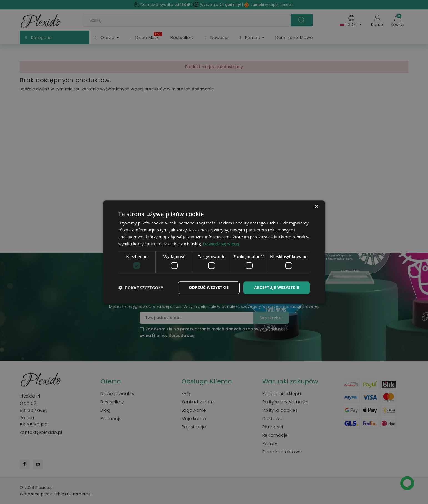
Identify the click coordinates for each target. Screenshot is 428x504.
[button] (141, 288)
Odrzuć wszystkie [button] (209, 287)
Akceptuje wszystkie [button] (277, 287)
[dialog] (214, 252)
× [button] (316, 207)
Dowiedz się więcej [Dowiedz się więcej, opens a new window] (221, 244)
